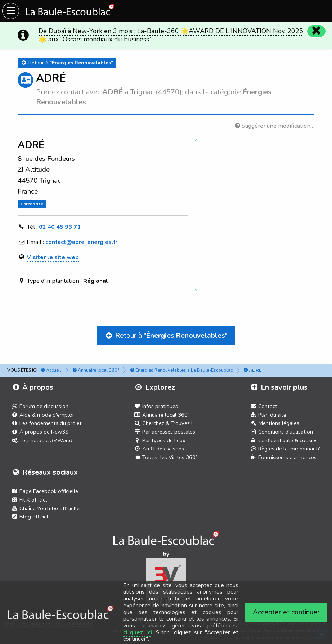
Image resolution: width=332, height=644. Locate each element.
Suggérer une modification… (275, 126)
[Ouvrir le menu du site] (11, 11)
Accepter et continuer (286, 612)
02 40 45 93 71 (60, 227)
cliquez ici (138, 632)
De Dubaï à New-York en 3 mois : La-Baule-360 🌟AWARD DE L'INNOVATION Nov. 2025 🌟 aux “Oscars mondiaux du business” (171, 35)
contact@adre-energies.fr (81, 242)
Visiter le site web (53, 257)
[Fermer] (316, 31)
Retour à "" (166, 335)
